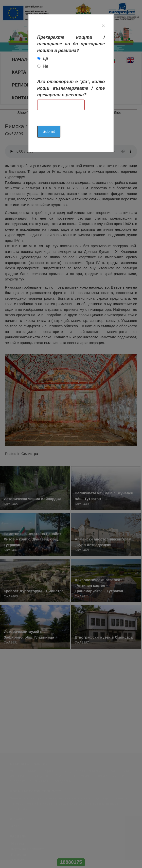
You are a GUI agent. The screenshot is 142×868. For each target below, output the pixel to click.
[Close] (103, 26)
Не (45, 66)
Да (45, 58)
